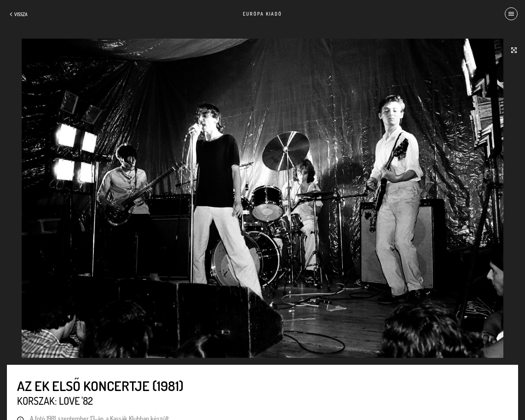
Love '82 (76, 401)
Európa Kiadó (262, 14)
